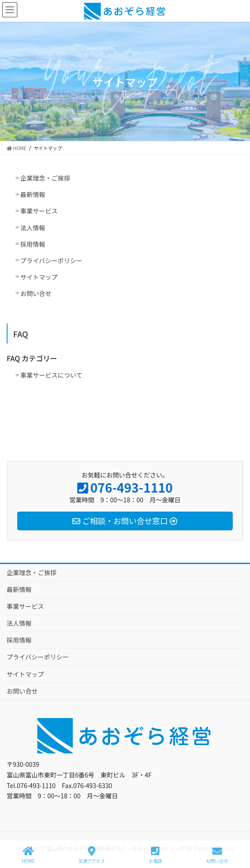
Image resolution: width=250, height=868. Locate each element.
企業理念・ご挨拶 (45, 178)
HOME (28, 855)
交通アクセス (92, 855)
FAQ (21, 334)
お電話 (155, 855)
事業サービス (39, 211)
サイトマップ (39, 277)
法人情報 (33, 228)
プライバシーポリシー (52, 260)
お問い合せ (36, 293)
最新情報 (33, 194)
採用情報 (33, 244)
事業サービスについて (52, 375)
